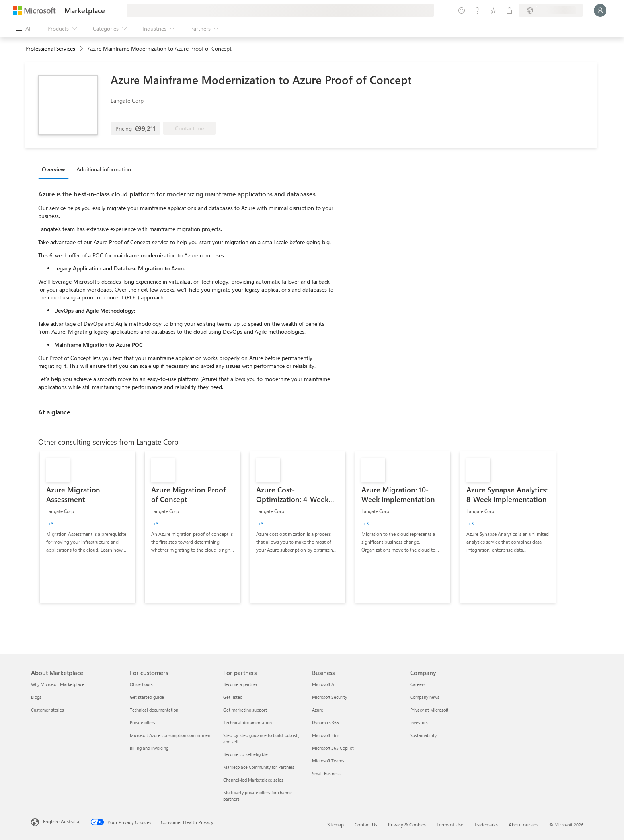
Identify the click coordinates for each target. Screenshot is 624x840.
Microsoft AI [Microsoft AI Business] (324, 684)
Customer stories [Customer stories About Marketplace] (48, 710)
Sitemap (335, 824)
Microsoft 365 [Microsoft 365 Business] (325, 735)
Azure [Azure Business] (318, 710)
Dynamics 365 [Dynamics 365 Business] (326, 722)
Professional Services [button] (50, 48)
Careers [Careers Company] (418, 684)
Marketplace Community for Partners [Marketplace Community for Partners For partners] (259, 767)
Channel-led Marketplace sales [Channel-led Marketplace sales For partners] (253, 780)
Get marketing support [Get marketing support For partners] (245, 710)
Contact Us (366, 824)
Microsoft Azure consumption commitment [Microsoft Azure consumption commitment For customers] (171, 735)
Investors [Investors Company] (419, 722)
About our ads (524, 824)
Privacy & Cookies (407, 824)
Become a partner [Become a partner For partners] (240, 684)
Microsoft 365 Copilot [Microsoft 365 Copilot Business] (333, 748)
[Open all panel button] (24, 29)
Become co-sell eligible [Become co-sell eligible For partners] (246, 754)
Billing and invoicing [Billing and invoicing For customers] (149, 748)
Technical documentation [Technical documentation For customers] (154, 710)
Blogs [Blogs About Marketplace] (36, 697)
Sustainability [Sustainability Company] (423, 735)
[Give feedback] (462, 10)
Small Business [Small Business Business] (326, 773)
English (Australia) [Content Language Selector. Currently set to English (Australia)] (62, 821)
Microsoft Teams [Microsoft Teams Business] (328, 761)
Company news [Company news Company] (425, 697)
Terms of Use (450, 824)
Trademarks (486, 824)
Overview (54, 169)
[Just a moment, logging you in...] (600, 10)
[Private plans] (509, 10)
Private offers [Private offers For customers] (142, 722)
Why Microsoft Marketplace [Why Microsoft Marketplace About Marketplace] (58, 684)
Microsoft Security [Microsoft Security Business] (330, 697)
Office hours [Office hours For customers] (141, 684)
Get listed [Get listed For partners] (233, 697)
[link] (88, 527)
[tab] (56, 169)
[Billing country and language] (551, 10)
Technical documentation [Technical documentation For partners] (248, 722)
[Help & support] (478, 10)
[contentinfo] (82, 49)
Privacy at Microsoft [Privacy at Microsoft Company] (429, 710)
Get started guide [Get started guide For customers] (147, 697)
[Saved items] (493, 10)
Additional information (104, 169)
